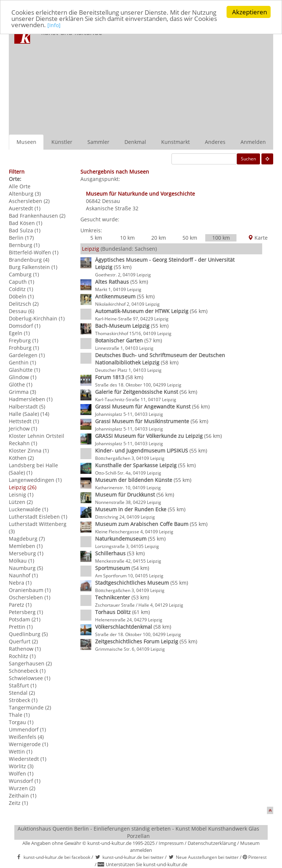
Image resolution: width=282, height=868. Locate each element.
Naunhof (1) (23, 575)
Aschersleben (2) (29, 201)
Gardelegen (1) (27, 355)
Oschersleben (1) (30, 597)
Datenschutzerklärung (212, 843)
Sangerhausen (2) (30, 663)
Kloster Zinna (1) (29, 451)
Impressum (171, 843)
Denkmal (135, 142)
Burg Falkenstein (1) (33, 267)
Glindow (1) (23, 377)
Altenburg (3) (25, 194)
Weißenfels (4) (26, 737)
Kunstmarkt (176, 142)
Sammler (98, 142)
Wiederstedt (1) (28, 759)
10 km (127, 238)
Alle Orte (20, 186)
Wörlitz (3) (21, 766)
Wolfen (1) (21, 773)
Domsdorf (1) (25, 326)
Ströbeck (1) (23, 700)
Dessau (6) (21, 311)
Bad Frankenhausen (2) (37, 216)
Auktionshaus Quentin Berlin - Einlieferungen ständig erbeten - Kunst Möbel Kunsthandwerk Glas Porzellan (138, 832)
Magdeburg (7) (27, 539)
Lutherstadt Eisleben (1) (38, 517)
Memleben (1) (26, 546)
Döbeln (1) (21, 296)
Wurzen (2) (22, 788)
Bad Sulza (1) (25, 230)
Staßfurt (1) (23, 685)
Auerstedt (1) (25, 208)
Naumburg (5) (26, 568)
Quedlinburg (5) (28, 634)
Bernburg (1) (24, 245)
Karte (258, 238)
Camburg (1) (24, 274)
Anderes (215, 142)
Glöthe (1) (21, 384)
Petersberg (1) (26, 612)
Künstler (62, 142)
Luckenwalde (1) (28, 509)
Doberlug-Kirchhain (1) (37, 318)
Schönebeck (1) (27, 671)
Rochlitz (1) (22, 656)
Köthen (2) (21, 458)
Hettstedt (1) (24, 421)
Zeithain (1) (23, 796)
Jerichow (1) (23, 428)
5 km (96, 238)
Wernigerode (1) (28, 744)
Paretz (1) (20, 605)
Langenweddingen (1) (35, 480)
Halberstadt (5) (27, 406)
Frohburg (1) (24, 348)
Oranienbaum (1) (30, 590)
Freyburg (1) (23, 340)
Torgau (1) (21, 722)
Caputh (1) (21, 282)
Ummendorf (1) (27, 729)
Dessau (111, 201)
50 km (190, 238)
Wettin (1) (21, 751)
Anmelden (253, 142)
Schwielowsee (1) (30, 678)
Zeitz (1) (18, 803)
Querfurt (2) (23, 641)
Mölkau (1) (21, 561)
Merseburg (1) (26, 553)
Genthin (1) (22, 362)
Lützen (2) (21, 502)
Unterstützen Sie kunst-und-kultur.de (147, 864)
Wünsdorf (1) (25, 781)
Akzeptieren (250, 12)
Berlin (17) (21, 238)
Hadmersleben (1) (31, 399)
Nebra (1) (20, 583)
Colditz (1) (21, 289)
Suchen (248, 159)
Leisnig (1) (21, 495)
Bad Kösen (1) (26, 223)
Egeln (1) (19, 333)
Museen (26, 142)
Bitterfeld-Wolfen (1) (34, 252)
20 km (159, 238)
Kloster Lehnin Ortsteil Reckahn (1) (37, 440)
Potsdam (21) (25, 619)
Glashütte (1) (24, 370)
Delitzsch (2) (24, 304)
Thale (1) (19, 715)
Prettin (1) (21, 627)
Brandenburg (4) (29, 260)
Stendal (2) (22, 693)
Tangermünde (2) (30, 707)
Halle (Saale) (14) (29, 414)
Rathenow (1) (25, 649)
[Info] (54, 25)
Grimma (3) (22, 392)
